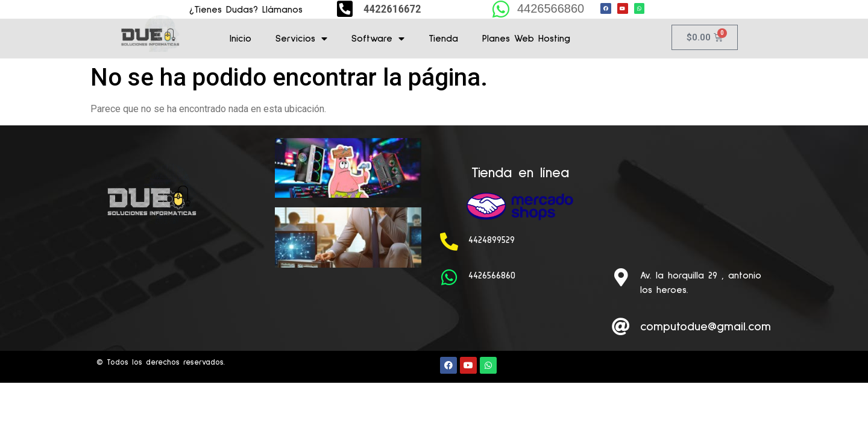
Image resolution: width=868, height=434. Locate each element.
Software (378, 39)
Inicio (241, 39)
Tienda (443, 39)
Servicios (301, 39)
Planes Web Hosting (526, 39)
